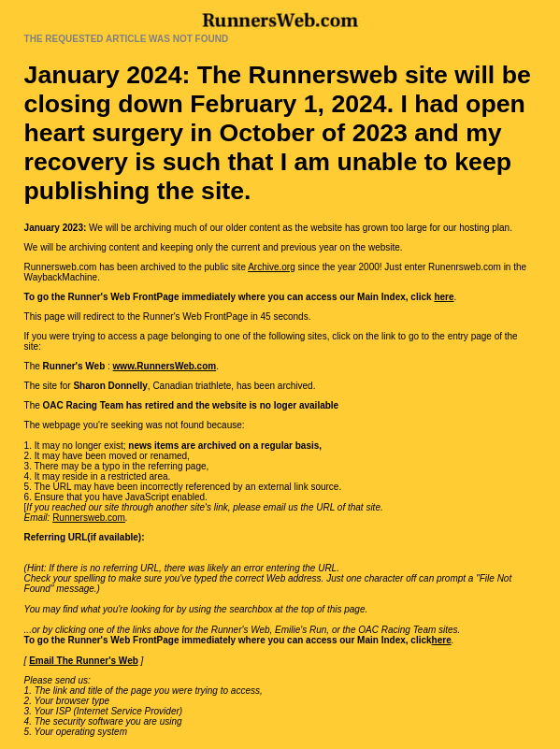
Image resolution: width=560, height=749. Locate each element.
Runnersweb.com (89, 518)
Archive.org (272, 267)
